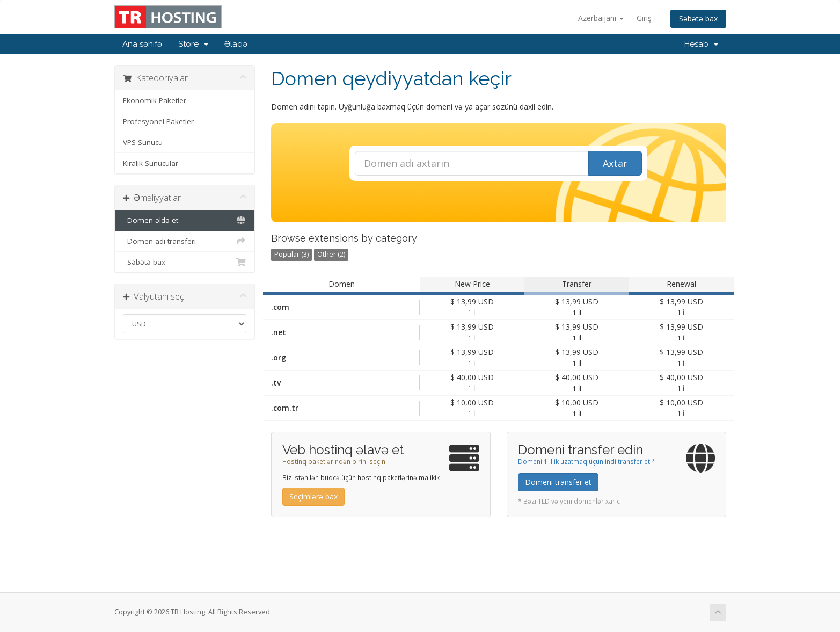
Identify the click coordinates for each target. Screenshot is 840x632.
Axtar (615, 163)
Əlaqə (236, 44)
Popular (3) (291, 254)
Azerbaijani (601, 18)
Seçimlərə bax (313, 496)
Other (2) (331, 254)
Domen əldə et (185, 220)
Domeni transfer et (558, 482)
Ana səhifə (142, 44)
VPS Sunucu (143, 142)
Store (193, 44)
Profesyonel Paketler (158, 121)
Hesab (701, 44)
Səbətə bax (698, 19)
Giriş (644, 18)
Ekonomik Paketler (155, 100)
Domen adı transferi (185, 241)
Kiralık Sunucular (151, 163)
